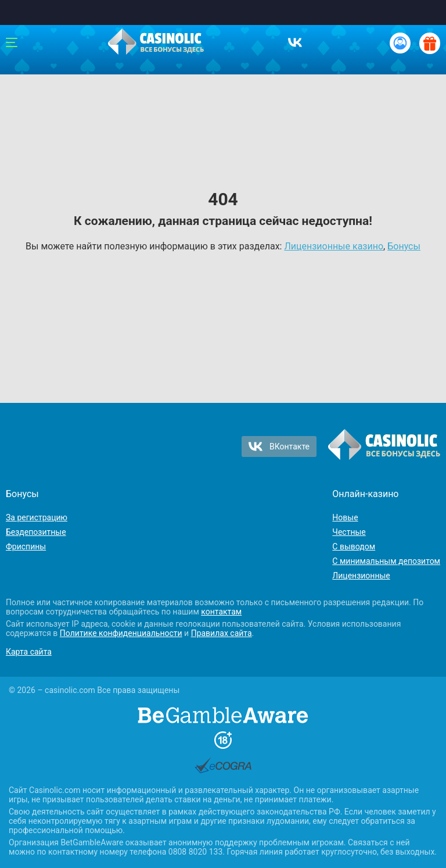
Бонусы (404, 246)
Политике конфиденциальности (121, 633)
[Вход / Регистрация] (400, 43)
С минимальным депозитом (386, 561)
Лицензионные (361, 576)
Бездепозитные (36, 532)
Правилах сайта (222, 633)
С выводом (354, 546)
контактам (221, 612)
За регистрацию (37, 517)
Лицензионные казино (334, 246)
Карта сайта (29, 652)
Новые (345, 517)
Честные (349, 532)
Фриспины (26, 546)
